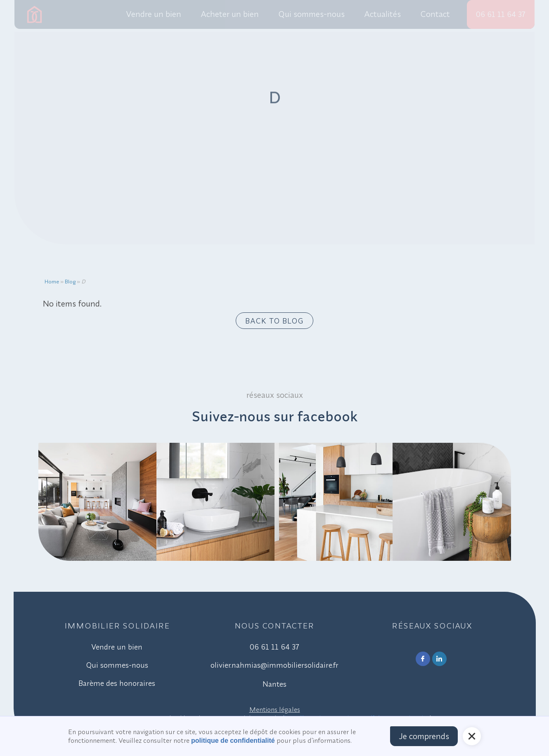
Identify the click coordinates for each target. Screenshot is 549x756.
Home (52, 284)
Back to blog (274, 321)
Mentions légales (275, 709)
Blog (70, 284)
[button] (472, 736)
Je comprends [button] (424, 736)
